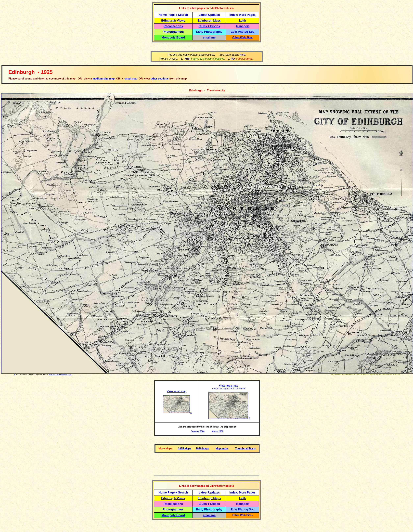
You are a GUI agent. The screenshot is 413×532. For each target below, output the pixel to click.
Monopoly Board (173, 38)
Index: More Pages (242, 15)
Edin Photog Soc (243, 32)
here (243, 55)
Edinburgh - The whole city (207, 90)
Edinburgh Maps (209, 21)
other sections (160, 79)
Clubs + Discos (209, 26)
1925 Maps (185, 448)
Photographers (173, 32)
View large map (229, 386)
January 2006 (198, 431)
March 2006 (217, 431)
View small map (177, 391)
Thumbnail (242, 448)
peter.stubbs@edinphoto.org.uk (60, 374)
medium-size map (103, 79)
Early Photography (209, 32)
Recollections (173, 26)
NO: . (242, 59)
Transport (242, 26)
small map (131, 79)
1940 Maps (202, 448)
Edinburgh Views (173, 21)
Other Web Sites (242, 37)
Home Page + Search (173, 15)
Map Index (222, 448)
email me (209, 38)
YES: (204, 59)
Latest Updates (209, 15)
